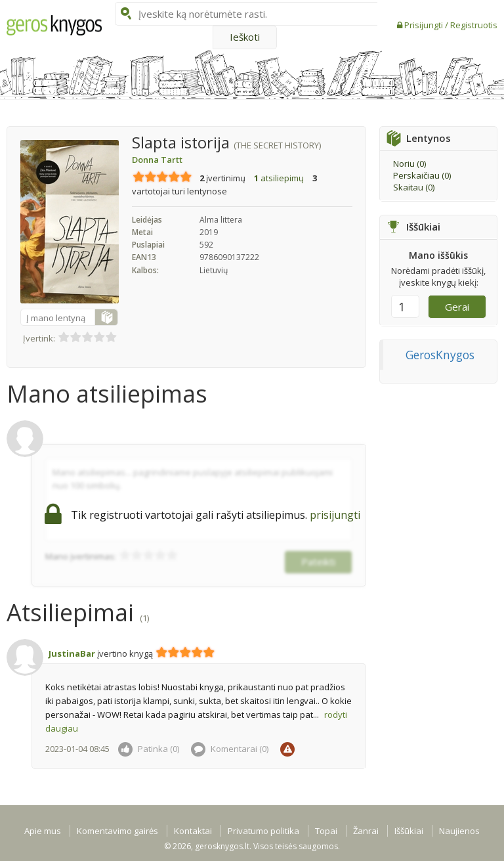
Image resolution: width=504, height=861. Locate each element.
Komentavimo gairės (117, 831)
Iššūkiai (409, 831)
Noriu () (409, 164)
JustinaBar (72, 653)
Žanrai (366, 831)
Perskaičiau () (422, 175)
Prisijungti (425, 25)
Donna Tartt (157, 160)
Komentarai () (230, 749)
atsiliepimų (279, 178)
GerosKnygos (440, 355)
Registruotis (474, 25)
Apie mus (43, 831)
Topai (326, 831)
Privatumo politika (263, 831)
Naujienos (459, 831)
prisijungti (335, 515)
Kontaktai (193, 831)
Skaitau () (414, 187)
